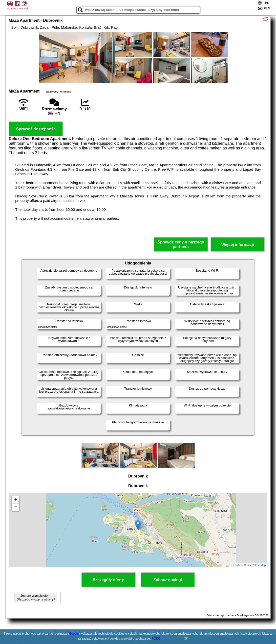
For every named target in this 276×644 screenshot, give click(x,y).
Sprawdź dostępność (36, 129)
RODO (156, 639)
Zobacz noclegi (168, 580)
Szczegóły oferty (108, 580)
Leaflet (238, 565)
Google (74, 634)
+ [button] (16, 500)
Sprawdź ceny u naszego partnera (181, 244)
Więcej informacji (238, 245)
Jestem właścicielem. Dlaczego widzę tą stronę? (36, 597)
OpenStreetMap (256, 565)
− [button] (16, 507)
